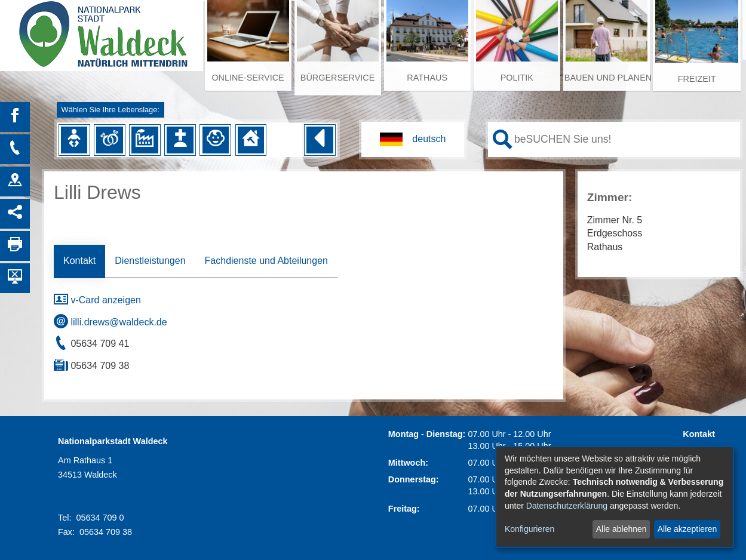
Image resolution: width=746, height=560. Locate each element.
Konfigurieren (529, 529)
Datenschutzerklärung (567, 506)
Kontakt (79, 261)
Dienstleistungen (150, 261)
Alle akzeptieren (687, 529)
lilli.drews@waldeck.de (110, 322)
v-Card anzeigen (97, 300)
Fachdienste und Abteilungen (266, 261)
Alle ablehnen (621, 529)
